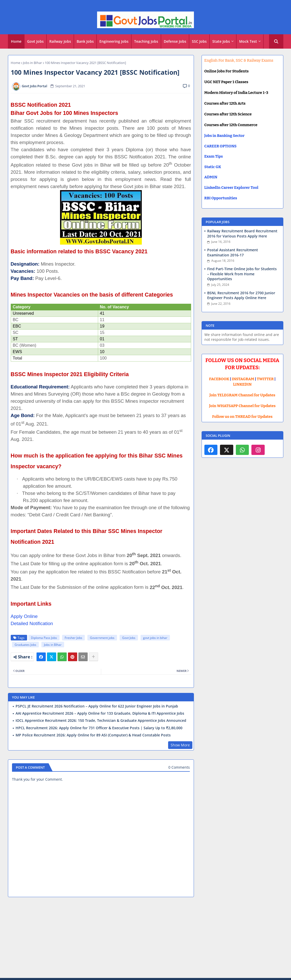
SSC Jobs (199, 41)
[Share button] (94, 657)
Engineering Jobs (114, 41)
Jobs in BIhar (32, 63)
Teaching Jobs (146, 41)
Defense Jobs (175, 41)
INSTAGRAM (243, 379)
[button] (276, 41)
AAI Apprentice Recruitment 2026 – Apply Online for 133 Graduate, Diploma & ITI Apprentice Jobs (100, 713)
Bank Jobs (85, 41)
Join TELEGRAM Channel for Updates (242, 395)
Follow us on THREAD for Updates (242, 417)
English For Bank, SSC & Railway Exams (239, 60)
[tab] (16, 41)
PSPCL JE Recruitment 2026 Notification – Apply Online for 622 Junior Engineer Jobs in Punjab (97, 706)
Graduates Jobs (25, 645)
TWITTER (265, 379)
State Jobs (221, 41)
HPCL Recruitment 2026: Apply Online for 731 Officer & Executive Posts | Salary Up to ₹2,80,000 (99, 728)
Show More (180, 745)
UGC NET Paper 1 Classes (226, 82)
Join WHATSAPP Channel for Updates (242, 406)
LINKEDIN (242, 384)
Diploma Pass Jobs (44, 638)
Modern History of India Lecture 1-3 (236, 93)
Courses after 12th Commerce (231, 125)
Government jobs (102, 638)
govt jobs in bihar (155, 638)
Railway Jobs (60, 41)
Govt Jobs (35, 41)
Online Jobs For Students (227, 71)
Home (16, 41)
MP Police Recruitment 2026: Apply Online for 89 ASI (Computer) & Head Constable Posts (93, 735)
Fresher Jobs (73, 638)
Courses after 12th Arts (225, 103)
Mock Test (248, 41)
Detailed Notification (32, 623)
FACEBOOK (219, 379)
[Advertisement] (146, 938)
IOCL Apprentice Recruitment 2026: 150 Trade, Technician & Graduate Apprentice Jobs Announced (101, 721)
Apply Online (24, 616)
